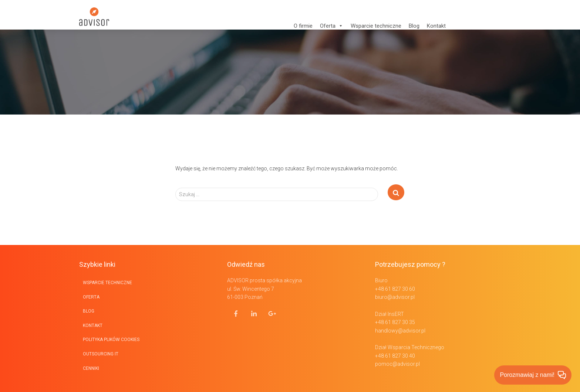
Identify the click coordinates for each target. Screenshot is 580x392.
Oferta (332, 26)
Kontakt (436, 26)
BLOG (89, 311)
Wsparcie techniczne (376, 26)
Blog (414, 26)
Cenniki (91, 368)
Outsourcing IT (101, 354)
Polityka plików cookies (111, 340)
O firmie (303, 26)
